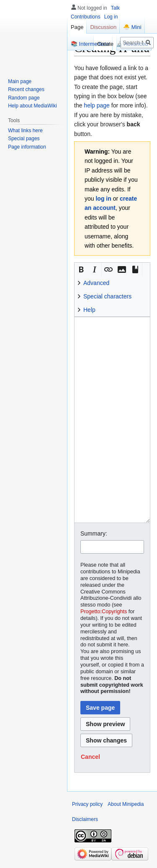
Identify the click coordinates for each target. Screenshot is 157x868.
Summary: (94, 533)
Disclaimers (85, 819)
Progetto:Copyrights (104, 612)
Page (77, 27)
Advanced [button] (96, 283)
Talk (115, 8)
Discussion (103, 27)
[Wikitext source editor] (112, 420)
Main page (20, 81)
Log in (111, 17)
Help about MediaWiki (32, 106)
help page (97, 105)
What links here (25, 131)
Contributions (86, 17)
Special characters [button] (107, 296)
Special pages (24, 139)
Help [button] (89, 310)
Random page (24, 98)
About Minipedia (126, 804)
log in (103, 199)
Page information (27, 147)
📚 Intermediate (90, 44)
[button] (81, 269)
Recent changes (26, 89)
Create (105, 44)
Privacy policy (87, 804)
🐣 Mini (132, 27)
